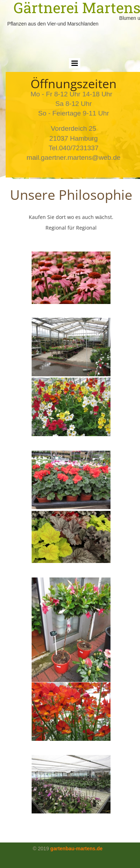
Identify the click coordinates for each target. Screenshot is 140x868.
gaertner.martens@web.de (81, 157)
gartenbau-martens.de (77, 849)
